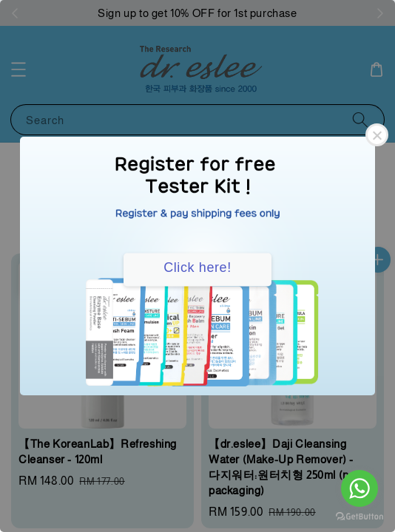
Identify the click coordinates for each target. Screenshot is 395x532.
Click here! (197, 267)
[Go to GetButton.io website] (359, 517)
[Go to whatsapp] (359, 488)
